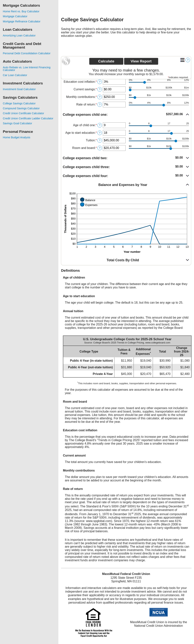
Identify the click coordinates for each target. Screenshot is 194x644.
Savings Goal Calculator (17, 123)
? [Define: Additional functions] (188, 60)
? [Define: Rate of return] (100, 105)
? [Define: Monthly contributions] (100, 97)
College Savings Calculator (19, 103)
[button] (126, 115)
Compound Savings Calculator (21, 108)
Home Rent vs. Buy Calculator (21, 11)
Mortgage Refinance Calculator (22, 21)
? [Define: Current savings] (100, 89)
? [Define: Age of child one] (100, 125)
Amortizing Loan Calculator (19, 35)
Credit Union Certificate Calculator (23, 113)
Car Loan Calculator (15, 75)
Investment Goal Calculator (19, 89)
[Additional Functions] (182, 60)
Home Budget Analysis (17, 137)
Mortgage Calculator (15, 16)
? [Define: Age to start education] (100, 133)
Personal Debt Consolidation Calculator (27, 53)
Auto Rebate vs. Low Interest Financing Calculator (27, 69)
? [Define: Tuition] (100, 140)
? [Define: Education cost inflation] (100, 82)
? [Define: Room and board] (100, 148)
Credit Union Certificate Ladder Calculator (28, 118)
